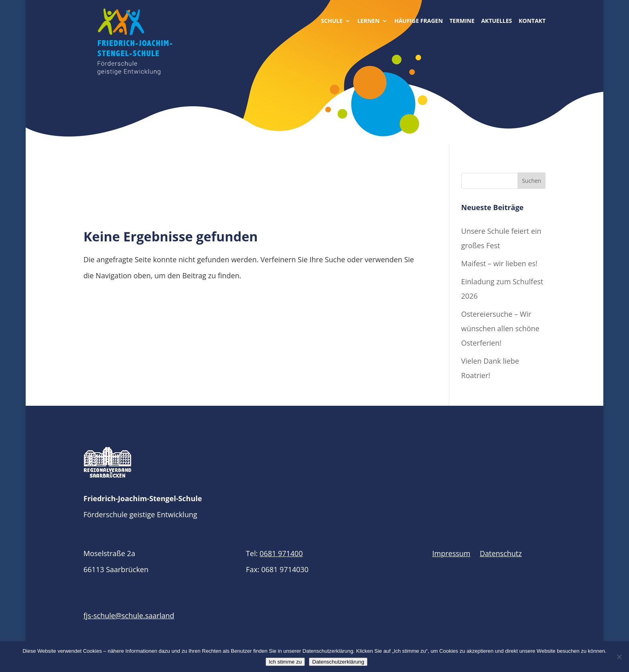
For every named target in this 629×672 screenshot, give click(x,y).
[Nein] (619, 657)
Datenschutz (501, 553)
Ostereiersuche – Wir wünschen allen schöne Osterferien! (500, 328)
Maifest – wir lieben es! (499, 263)
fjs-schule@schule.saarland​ (129, 615)
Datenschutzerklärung (338, 662)
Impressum (451, 553)
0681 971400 (281, 553)
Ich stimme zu (285, 662)
